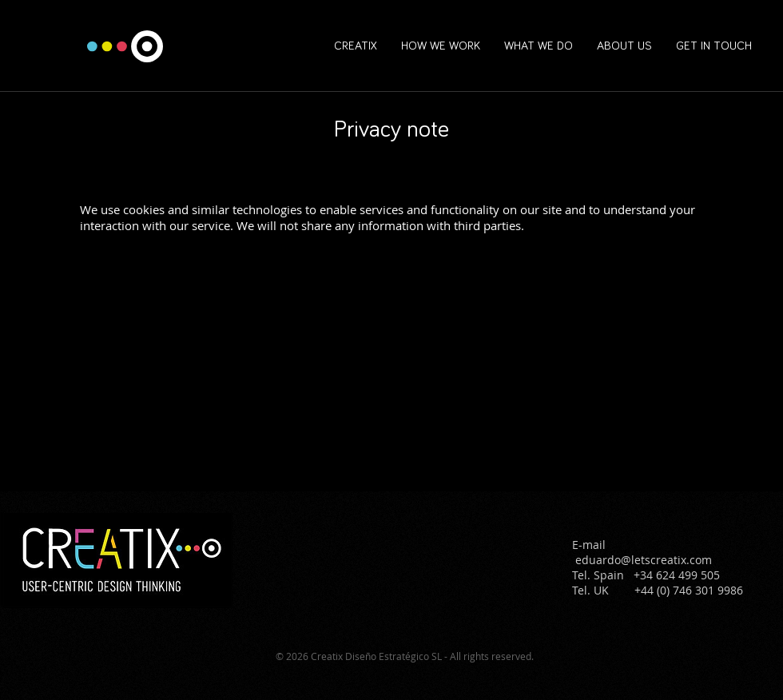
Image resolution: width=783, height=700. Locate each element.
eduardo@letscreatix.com (644, 560)
